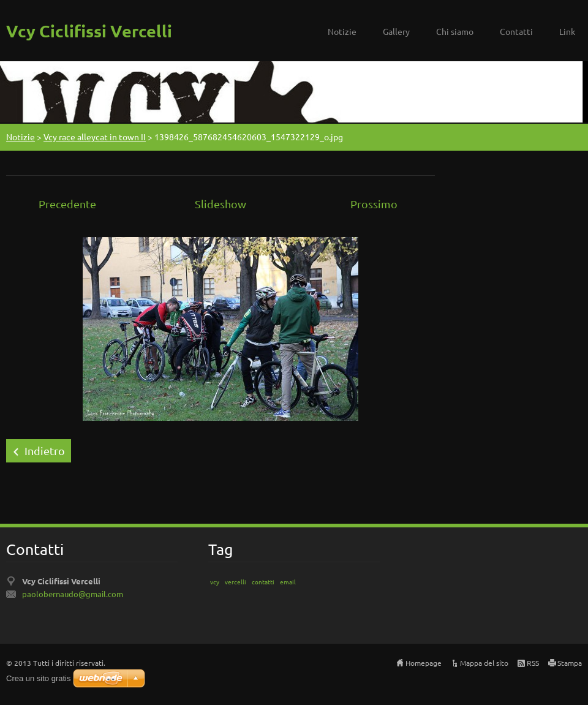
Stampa (570, 663)
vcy (215, 582)
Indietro (45, 451)
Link (567, 31)
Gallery (396, 31)
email (288, 582)
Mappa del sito (484, 663)
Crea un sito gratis (39, 678)
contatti (263, 582)
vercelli (236, 582)
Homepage (424, 663)
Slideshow (221, 204)
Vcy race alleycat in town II (95, 137)
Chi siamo (455, 31)
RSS (533, 663)
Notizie (342, 31)
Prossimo (374, 204)
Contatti (516, 31)
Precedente (67, 204)
